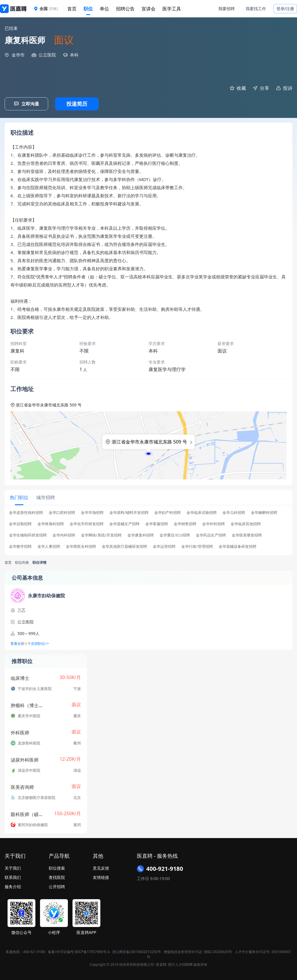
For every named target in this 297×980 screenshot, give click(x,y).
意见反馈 (101, 867)
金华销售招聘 (185, 523)
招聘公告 (125, 9)
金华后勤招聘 (20, 523)
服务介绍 (13, 885)
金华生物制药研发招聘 (28, 534)
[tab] (19, 497)
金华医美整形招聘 (247, 534)
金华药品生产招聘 (211, 534)
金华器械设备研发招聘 (238, 545)
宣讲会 (148, 9)
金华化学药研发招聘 (87, 523)
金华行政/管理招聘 (197, 545)
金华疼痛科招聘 (51, 523)
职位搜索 (57, 867)
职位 (88, 9)
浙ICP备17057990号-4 (92, 951)
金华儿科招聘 (234, 511)
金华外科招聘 (213, 523)
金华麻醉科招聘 (264, 511)
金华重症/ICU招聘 (175, 534)
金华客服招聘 (157, 523)
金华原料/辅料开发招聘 (129, 511)
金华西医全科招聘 (81, 545)
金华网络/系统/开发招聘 (101, 534)
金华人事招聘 (49, 545)
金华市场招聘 (92, 511)
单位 (104, 9)
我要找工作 (256, 9)
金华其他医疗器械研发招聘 (124, 545)
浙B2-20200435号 (218, 951)
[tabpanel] (148, 530)
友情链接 (101, 876)
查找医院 (57, 876)
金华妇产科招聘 (167, 511)
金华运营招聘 (164, 545)
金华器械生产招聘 (124, 523)
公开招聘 (57, 885)
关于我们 (13, 867)
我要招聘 (227, 9)
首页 (72, 9)
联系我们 (13, 876)
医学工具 (172, 9)
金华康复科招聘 (141, 534)
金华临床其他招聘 (246, 523)
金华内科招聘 (64, 534)
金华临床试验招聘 (202, 511)
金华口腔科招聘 (62, 511)
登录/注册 (285, 9)
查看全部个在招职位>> (30, 643)
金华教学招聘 (20, 545)
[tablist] (148, 497)
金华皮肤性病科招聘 (26, 511)
